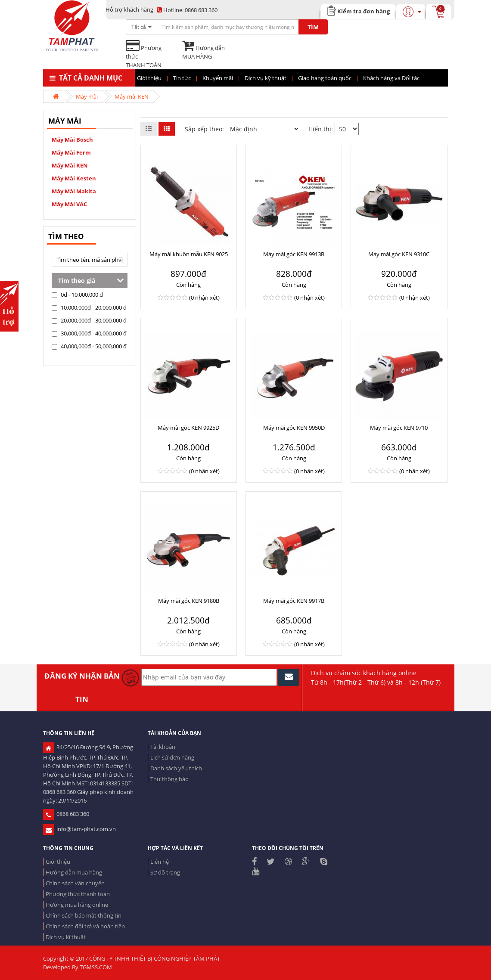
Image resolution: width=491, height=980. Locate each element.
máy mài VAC (69, 204)
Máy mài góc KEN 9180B (189, 601)
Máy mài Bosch (72, 140)
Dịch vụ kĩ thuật (66, 937)
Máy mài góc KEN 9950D (294, 428)
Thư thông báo (169, 779)
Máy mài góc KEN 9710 (399, 428)
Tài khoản (163, 747)
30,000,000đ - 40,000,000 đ (89, 333)
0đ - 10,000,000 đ (77, 295)
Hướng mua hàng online (77, 905)
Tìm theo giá (77, 281)
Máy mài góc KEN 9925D (188, 428)
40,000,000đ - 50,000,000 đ (89, 346)
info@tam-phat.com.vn (79, 829)
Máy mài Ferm (71, 152)
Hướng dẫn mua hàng (74, 872)
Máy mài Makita (74, 191)
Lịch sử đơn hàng (172, 757)
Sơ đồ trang (165, 872)
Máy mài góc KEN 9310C (399, 254)
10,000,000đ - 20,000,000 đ (89, 307)
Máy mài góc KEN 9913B (294, 254)
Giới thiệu (58, 862)
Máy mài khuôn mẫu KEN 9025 (189, 254)
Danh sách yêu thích (176, 768)
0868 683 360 (187, 10)
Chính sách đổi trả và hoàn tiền (85, 926)
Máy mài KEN (132, 96)
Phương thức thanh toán (78, 894)
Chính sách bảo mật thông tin (84, 915)
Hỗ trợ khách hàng (129, 9)
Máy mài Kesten (74, 178)
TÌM (313, 27)
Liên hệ (160, 862)
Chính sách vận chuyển (75, 883)
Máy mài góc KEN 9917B (294, 601)
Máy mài (87, 96)
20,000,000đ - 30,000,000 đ (89, 320)
